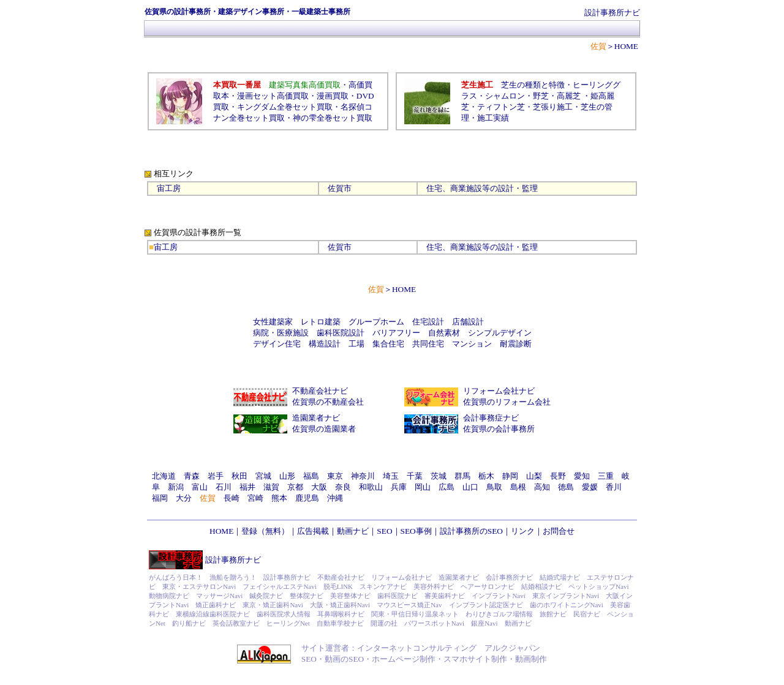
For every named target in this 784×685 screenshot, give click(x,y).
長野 (558, 476)
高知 (542, 487)
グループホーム (376, 322)
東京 (335, 476)
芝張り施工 (553, 107)
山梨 (534, 476)
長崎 (232, 498)
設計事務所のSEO (471, 531)
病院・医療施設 (281, 333)
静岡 (510, 476)
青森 (192, 476)
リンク (523, 531)
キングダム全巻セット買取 (285, 107)
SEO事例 (416, 531)
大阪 (319, 487)
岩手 (216, 476)
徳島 (566, 487)
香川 (614, 487)
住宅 (434, 188)
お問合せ (559, 531)
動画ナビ (353, 531)
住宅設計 (428, 322)
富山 (200, 487)
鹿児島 (307, 498)
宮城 (263, 476)
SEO (384, 531)
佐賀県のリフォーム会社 (507, 402)
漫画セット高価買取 (273, 96)
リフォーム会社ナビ (499, 391)
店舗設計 (468, 322)
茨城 (439, 476)
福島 (311, 476)
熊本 (279, 498)
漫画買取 (333, 96)
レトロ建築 (321, 322)
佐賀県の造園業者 (324, 429)
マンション (472, 344)
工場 (356, 344)
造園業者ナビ (316, 418)
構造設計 (325, 344)
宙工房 (169, 188)
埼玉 (391, 476)
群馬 (462, 476)
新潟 (176, 487)
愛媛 (590, 487)
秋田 (239, 476)
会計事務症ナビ (491, 418)
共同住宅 (428, 344)
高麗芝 (569, 96)
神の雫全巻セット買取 (333, 118)
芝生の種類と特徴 (533, 85)
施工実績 (493, 118)
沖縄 (335, 498)
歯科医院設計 (341, 333)
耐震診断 (516, 344)
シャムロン (505, 96)
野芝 (541, 96)
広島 (447, 487)
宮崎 (255, 498)
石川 (224, 487)
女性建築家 (273, 322)
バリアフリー (396, 333)
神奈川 (363, 476)
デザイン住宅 (277, 344)
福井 (247, 487)
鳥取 (494, 487)
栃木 (486, 476)
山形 (287, 476)
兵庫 (399, 487)
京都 (295, 487)
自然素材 (444, 333)
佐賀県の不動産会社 (328, 402)
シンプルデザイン (500, 333)
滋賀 (271, 487)
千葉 (415, 476)
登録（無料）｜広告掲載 (285, 531)
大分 (184, 498)
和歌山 (371, 487)
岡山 (423, 487)
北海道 (164, 476)
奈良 (343, 487)
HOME (626, 46)
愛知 (582, 476)
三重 (606, 476)
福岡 (160, 498)
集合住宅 (388, 344)
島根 (518, 487)
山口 (470, 487)
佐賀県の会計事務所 (499, 429)
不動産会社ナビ (320, 391)
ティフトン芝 (501, 107)
